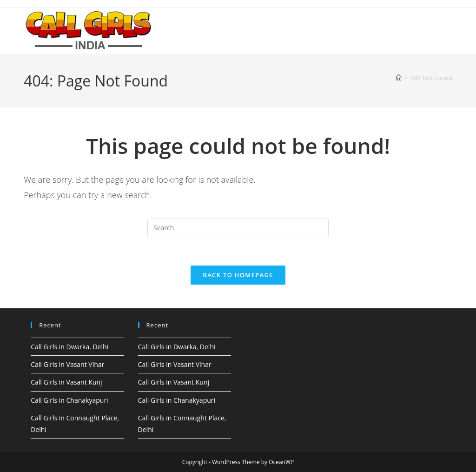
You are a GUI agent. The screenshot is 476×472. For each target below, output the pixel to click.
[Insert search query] (238, 228)
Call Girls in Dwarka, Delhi (69, 347)
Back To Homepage (238, 275)
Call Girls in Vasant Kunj (66, 382)
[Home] (399, 78)
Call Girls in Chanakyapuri (69, 400)
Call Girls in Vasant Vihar (67, 364)
